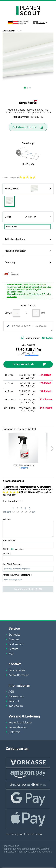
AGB (11, 692)
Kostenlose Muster (20, 722)
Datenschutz (16, 696)
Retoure (13, 649)
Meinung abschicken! (28, 589)
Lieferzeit (14, 732)
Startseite (14, 635)
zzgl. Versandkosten (32, 355)
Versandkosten (18, 727)
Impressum (16, 706)
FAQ (11, 654)
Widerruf (14, 701)
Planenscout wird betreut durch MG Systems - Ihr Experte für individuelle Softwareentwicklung (28, 850)
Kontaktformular (19, 675)
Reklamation (16, 644)
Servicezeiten (17, 670)
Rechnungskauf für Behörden (24, 834)
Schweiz (40, 23)
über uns (14, 639)
